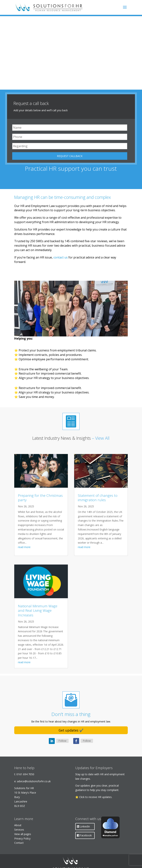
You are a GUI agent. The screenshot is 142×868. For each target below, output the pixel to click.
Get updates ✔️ (71, 730)
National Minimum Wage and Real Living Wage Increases (38, 611)
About (18, 825)
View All (102, 438)
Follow (62, 741)
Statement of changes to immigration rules (98, 498)
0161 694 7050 (25, 774)
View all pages (23, 834)
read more (24, 547)
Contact (19, 843)
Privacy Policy (22, 838)
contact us (61, 257)
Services (19, 830)
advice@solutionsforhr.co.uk (34, 781)
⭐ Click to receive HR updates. (94, 797)
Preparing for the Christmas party (40, 498)
